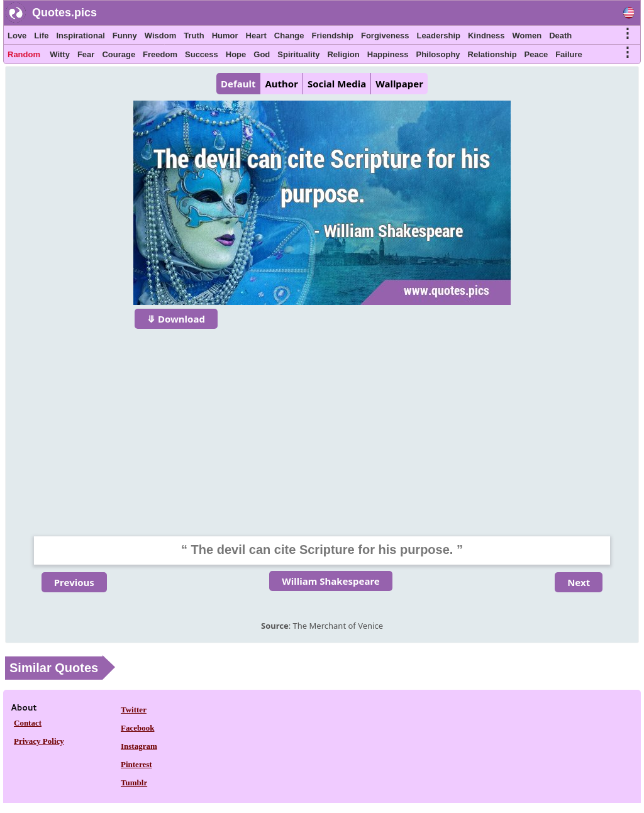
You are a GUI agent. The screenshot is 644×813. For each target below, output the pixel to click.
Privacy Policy (39, 741)
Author (281, 84)
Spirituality (298, 54)
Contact (28, 723)
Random (24, 54)
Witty (60, 54)
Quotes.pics (64, 13)
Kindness (486, 36)
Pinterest (136, 764)
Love (17, 36)
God (262, 54)
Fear (86, 54)
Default (238, 84)
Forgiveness (385, 36)
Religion (343, 54)
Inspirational (80, 36)
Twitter (134, 710)
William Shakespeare (331, 581)
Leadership (439, 36)
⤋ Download (176, 319)
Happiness (388, 54)
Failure (569, 54)
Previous (74, 582)
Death (560, 36)
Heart (256, 36)
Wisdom (160, 36)
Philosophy (438, 54)
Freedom (160, 54)
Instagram (139, 746)
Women (527, 36)
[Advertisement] (322, 424)
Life (41, 36)
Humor (225, 36)
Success (202, 54)
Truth (194, 36)
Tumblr (134, 783)
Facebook (137, 728)
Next (579, 582)
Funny (125, 36)
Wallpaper (399, 84)
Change (289, 36)
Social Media (337, 84)
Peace (536, 54)
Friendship (333, 36)
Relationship (492, 54)
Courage (119, 54)
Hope (236, 54)
